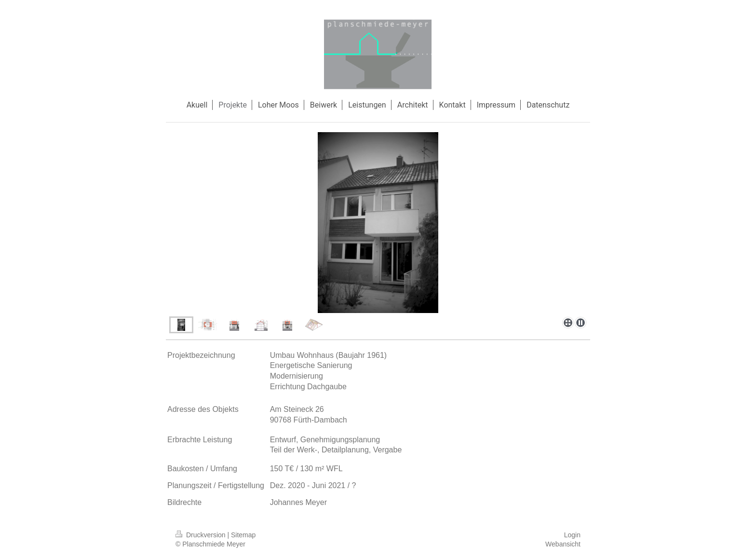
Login (572, 535)
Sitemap (243, 535)
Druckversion (201, 535)
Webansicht (563, 544)
